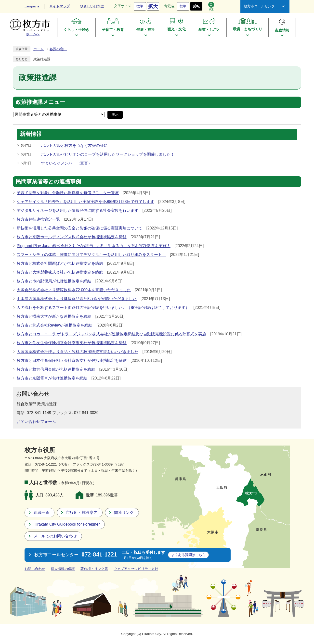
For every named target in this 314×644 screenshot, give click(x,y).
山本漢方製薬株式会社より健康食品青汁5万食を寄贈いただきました (77, 299)
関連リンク (124, 512)
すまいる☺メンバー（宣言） (66, 163)
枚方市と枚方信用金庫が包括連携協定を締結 (56, 369)
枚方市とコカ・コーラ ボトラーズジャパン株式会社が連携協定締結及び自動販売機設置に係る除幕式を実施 (111, 334)
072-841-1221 (46, 464)
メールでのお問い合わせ (55, 536)
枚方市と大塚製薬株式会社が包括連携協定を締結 (60, 272)
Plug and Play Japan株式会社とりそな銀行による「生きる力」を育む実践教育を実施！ (94, 246)
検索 (211, 6)
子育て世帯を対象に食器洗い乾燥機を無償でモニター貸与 (68, 193)
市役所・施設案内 (82, 512)
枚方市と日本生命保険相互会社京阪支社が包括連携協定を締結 (72, 360)
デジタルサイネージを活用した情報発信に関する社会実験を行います (78, 210)
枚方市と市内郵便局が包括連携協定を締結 (54, 281)
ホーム (39, 49)
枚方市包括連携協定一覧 (38, 219)
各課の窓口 (58, 49)
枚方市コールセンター (261, 6)
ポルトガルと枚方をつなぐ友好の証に (74, 145)
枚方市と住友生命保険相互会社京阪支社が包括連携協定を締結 (72, 343)
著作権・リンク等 (94, 569)
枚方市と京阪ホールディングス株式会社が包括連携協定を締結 (72, 237)
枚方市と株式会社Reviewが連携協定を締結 (54, 325)
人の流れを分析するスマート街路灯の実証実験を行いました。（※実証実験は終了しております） (103, 308)
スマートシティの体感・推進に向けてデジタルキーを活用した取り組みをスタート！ (91, 255)
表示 (115, 115)
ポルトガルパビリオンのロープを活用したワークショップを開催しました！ (108, 154)
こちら (188, 555)
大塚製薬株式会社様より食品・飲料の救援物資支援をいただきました (78, 352)
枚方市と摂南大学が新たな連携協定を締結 (54, 316)
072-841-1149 (39, 413)
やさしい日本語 (92, 6)
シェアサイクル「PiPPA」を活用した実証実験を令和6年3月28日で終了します (85, 202)
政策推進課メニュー (40, 102)
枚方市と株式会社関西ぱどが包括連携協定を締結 (60, 263)
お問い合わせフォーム (36, 422)
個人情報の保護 (63, 569)
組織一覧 (41, 512)
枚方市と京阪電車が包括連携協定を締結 (52, 378)
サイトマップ (60, 6)
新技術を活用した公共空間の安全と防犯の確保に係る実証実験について (79, 228)
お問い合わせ (35, 569)
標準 (140, 6)
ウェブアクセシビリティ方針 (136, 569)
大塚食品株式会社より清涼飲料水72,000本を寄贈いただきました (74, 290)
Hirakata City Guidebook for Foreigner (67, 524)
